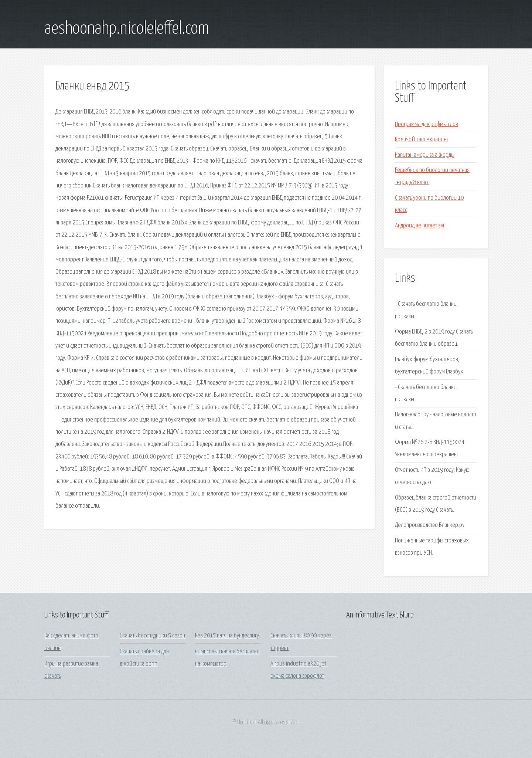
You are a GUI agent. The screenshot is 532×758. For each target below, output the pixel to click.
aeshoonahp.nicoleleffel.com (127, 29)
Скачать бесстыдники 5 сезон (152, 636)
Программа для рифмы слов (427, 124)
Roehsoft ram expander (422, 140)
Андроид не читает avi (420, 226)
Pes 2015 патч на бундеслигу (227, 636)
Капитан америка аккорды (425, 155)
